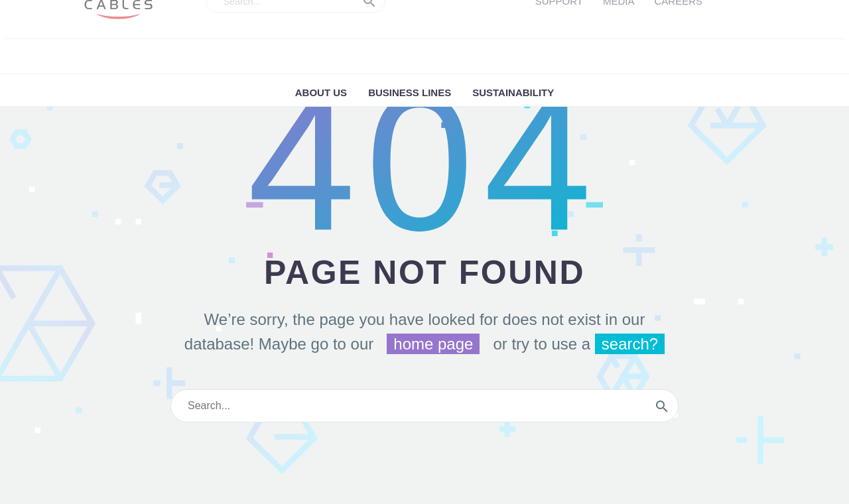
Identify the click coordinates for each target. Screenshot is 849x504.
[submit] (662, 406)
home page (433, 344)
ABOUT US (321, 93)
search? (630, 344)
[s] (424, 406)
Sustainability (513, 93)
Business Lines (410, 93)
